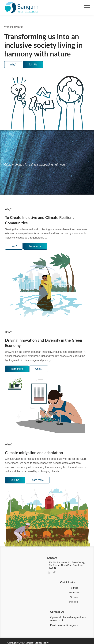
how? (14, 246)
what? (39, 369)
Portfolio (74, 588)
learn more (35, 246)
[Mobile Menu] (86, 8)
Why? (13, 65)
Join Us (33, 65)
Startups (74, 597)
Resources (74, 593)
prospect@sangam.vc (68, 625)
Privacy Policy (42, 643)
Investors (74, 602)
